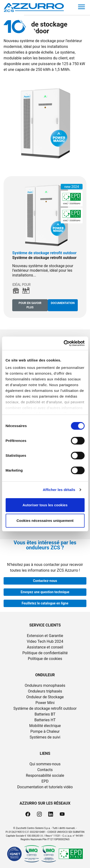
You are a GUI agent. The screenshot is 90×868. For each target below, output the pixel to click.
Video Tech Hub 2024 (45, 641)
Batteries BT (45, 714)
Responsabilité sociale (45, 775)
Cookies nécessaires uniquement (45, 521)
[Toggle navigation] (81, 8)
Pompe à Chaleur (45, 731)
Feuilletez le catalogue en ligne (45, 603)
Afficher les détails (59, 490)
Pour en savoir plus (30, 305)
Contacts (45, 770)
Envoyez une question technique (45, 592)
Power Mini (45, 703)
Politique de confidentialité (45, 653)
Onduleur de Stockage (45, 697)
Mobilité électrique (45, 726)
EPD (45, 781)
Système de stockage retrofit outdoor (45, 708)
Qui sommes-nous (45, 764)
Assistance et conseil (45, 647)
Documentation (63, 303)
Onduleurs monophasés (45, 685)
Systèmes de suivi (45, 737)
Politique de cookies (45, 659)
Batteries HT (45, 720)
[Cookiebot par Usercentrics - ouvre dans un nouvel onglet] (64, 343)
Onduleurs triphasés (45, 691)
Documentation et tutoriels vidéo (45, 787)
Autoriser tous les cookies (45, 505)
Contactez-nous (45, 581)
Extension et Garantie (45, 636)
